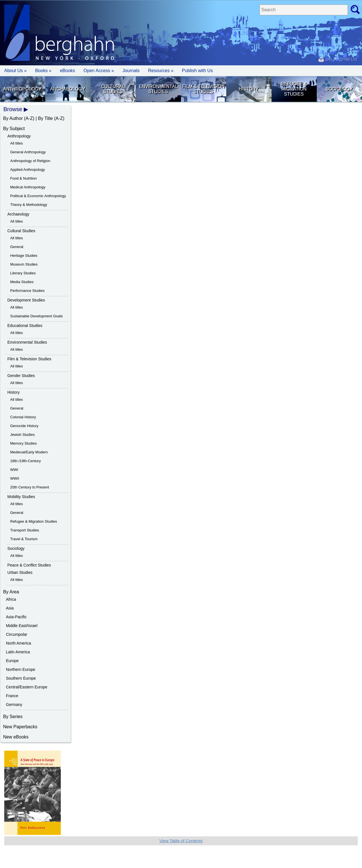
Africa (11, 599)
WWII (15, 478)
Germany (14, 705)
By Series (13, 717)
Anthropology (22, 89)
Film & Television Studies (203, 89)
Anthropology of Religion (30, 161)
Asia (10, 608)
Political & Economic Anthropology (38, 196)
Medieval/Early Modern (29, 452)
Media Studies (22, 282)
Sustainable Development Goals (36, 316)
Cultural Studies (113, 89)
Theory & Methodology (29, 205)
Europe (12, 661)
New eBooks (16, 737)
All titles (17, 143)
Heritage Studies (24, 256)
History (249, 89)
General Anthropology (28, 152)
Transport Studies (25, 530)
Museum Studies (24, 264)
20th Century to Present (30, 487)
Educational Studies (25, 326)
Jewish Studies (22, 435)
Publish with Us (197, 71)
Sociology (339, 89)
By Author (13, 118)
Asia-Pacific (16, 617)
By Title (45, 118)
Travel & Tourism (24, 539)
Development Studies (26, 300)
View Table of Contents (181, 841)
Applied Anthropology (28, 170)
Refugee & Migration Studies (294, 89)
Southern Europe (21, 678)
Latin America (18, 652)
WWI (14, 470)
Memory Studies (23, 443)
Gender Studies (21, 376)
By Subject (14, 129)
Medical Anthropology (28, 187)
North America (19, 643)
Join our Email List (338, 59)
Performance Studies (27, 291)
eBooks (67, 71)
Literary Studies (23, 273)
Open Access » (99, 71)
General (17, 247)
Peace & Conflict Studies (29, 565)
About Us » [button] (15, 71)
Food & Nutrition (23, 178)
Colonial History (23, 417)
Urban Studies (20, 572)
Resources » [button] (161, 71)
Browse (13, 109)
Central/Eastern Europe (27, 687)
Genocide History (24, 426)
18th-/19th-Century (25, 461)
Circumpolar (17, 634)
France (12, 696)
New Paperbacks (20, 727)
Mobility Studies (21, 497)
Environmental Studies (158, 89)
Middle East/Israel (22, 626)
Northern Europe (21, 669)
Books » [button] (43, 71)
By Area (11, 592)
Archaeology (68, 89)
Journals (131, 71)
